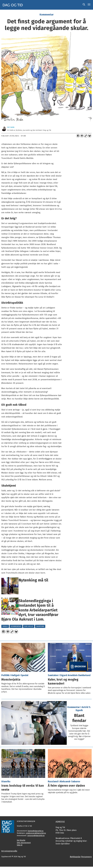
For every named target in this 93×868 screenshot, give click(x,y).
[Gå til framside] (13, 5)
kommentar (16, 626)
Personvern (86, 857)
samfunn (40, 626)
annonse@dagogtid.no (36, 836)
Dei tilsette (21, 840)
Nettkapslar (75, 857)
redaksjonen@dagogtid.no (36, 833)
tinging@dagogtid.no (36, 831)
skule (5, 626)
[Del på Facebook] (78, 136)
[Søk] (84, 5)
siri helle (29, 626)
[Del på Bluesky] (90, 136)
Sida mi (20, 845)
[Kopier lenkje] (86, 136)
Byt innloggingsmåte (9, 851)
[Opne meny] (89, 5)
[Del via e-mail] (82, 136)
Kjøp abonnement (24, 843)
